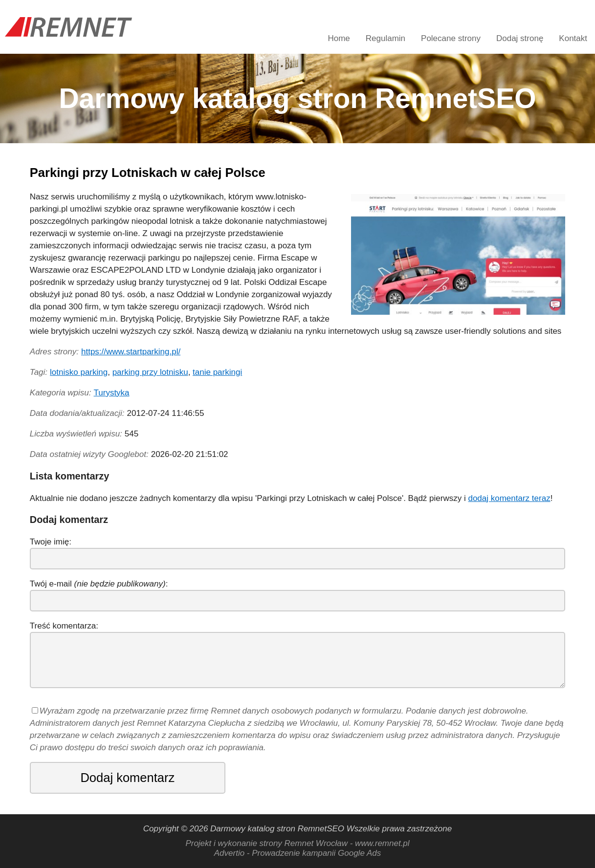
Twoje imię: (51, 542)
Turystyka (112, 393)
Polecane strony (451, 38)
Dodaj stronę (520, 38)
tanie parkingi (217, 372)
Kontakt (573, 38)
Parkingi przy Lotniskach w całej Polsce (148, 173)
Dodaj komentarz (127, 778)
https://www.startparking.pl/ (131, 352)
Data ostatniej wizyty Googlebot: (89, 454)
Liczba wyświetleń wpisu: (76, 434)
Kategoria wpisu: (61, 393)
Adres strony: (54, 352)
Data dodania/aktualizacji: (77, 413)
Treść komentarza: (64, 626)
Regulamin (386, 38)
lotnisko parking (79, 372)
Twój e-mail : (99, 584)
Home (339, 38)
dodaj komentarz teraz (509, 498)
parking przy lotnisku (150, 372)
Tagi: (39, 372)
